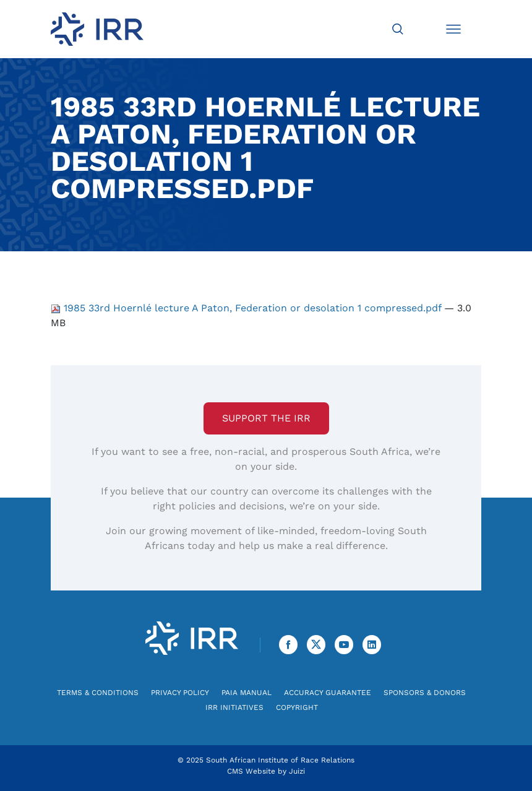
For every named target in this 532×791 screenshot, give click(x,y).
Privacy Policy (180, 693)
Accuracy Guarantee (328, 693)
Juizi (297, 771)
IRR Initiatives (234, 707)
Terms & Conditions (98, 693)
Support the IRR (266, 418)
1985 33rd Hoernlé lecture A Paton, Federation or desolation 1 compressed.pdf (247, 308)
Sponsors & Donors (425, 693)
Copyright (297, 707)
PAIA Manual (247, 693)
